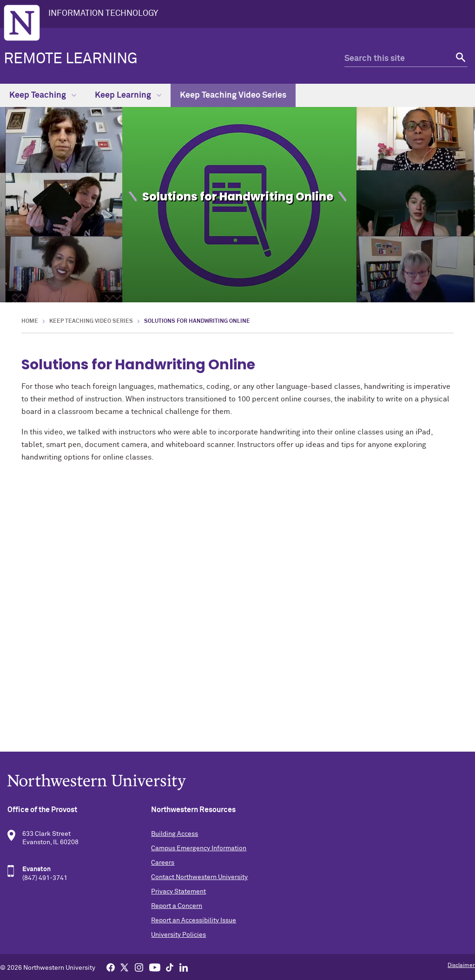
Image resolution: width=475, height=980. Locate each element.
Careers (163, 863)
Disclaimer (461, 966)
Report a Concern (177, 906)
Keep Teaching (43, 95)
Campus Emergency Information (199, 848)
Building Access (175, 834)
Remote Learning (71, 59)
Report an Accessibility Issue (194, 920)
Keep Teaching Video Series (233, 95)
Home (30, 321)
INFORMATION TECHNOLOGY (103, 13)
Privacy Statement (178, 892)
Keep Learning (128, 95)
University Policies (178, 935)
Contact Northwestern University (199, 877)
